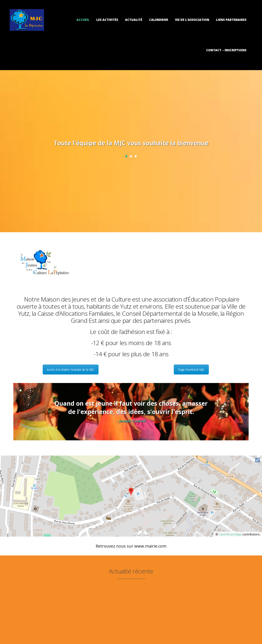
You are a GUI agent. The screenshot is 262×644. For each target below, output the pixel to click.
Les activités (107, 20)
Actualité (134, 20)
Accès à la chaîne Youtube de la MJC (71, 370)
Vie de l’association (192, 20)
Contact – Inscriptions (226, 50)
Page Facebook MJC (191, 370)
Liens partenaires (231, 20)
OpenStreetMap (230, 534)
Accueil (83, 20)
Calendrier (159, 20)
